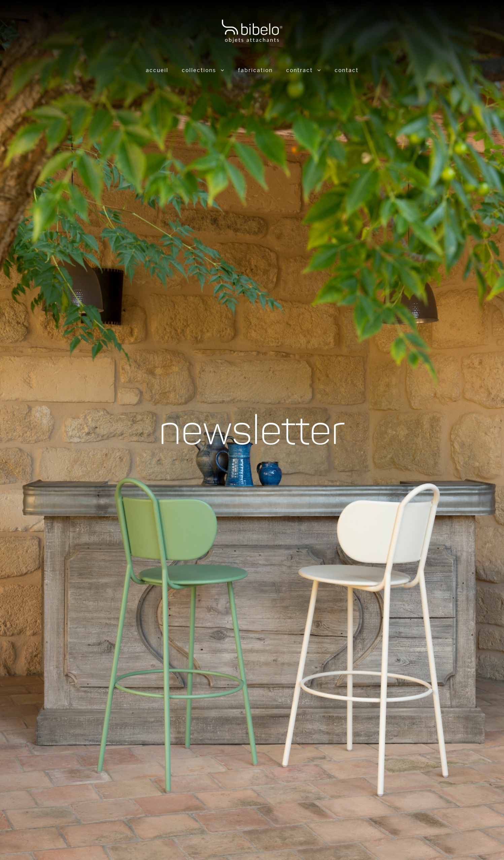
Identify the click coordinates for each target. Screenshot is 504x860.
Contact (347, 70)
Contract (299, 70)
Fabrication (255, 70)
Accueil (157, 70)
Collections (199, 70)
